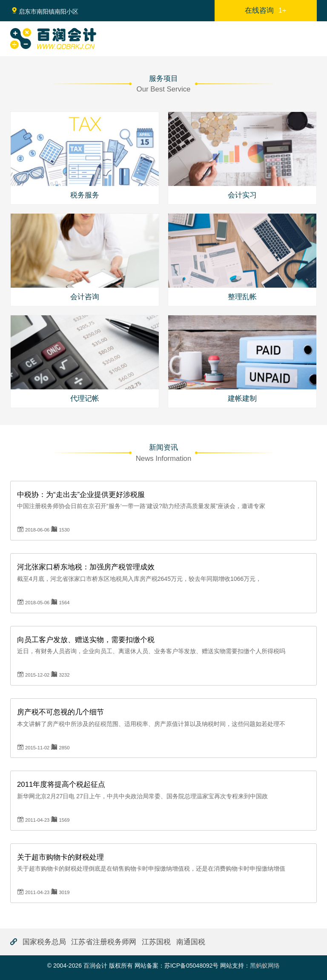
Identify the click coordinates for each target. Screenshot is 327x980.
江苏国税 (156, 942)
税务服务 (85, 195)
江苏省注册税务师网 (104, 942)
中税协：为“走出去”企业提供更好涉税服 (81, 495)
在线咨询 (265, 10)
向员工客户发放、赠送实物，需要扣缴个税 (86, 640)
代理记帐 (85, 399)
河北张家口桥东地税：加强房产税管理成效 (86, 567)
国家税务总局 (44, 942)
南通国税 (191, 942)
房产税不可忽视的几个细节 (60, 712)
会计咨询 (85, 297)
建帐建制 (242, 399)
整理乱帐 (242, 297)
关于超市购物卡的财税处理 (60, 857)
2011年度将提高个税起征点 (61, 784)
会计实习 (242, 195)
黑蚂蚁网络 (265, 966)
